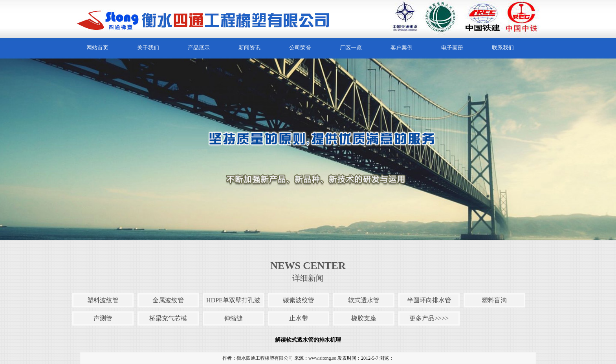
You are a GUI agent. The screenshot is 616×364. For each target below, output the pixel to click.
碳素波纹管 (299, 300)
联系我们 (503, 48)
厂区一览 (351, 48)
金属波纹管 (168, 300)
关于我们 (148, 48)
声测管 (103, 318)
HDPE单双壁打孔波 (233, 300)
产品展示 (199, 48)
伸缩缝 (233, 318)
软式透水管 (364, 300)
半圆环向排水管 (429, 300)
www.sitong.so (322, 358)
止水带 (299, 318)
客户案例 (401, 48)
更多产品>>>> (429, 318)
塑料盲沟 (494, 300)
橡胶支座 (364, 318)
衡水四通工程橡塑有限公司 (265, 358)
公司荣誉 (300, 48)
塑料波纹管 (103, 300)
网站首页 (97, 48)
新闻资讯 (249, 48)
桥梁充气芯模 (168, 318)
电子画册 (452, 48)
